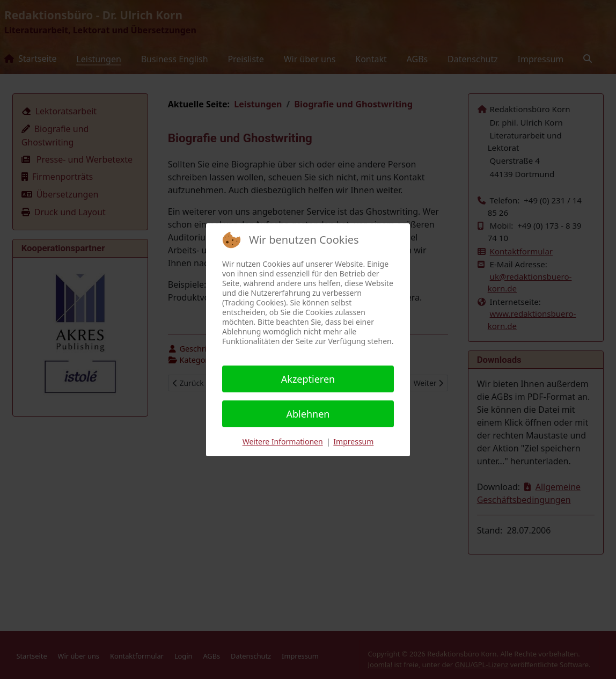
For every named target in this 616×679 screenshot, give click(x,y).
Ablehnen (308, 414)
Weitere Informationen (283, 441)
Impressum (353, 441)
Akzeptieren (308, 379)
